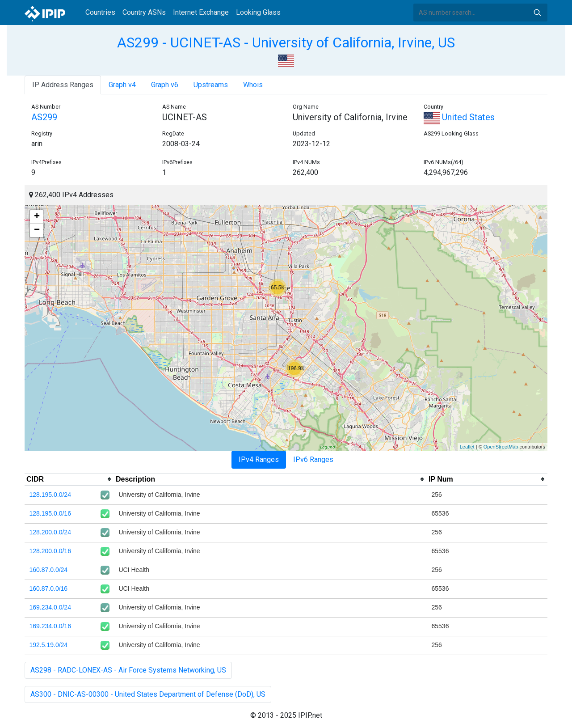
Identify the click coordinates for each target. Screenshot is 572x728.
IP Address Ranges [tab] (63, 85)
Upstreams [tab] (211, 85)
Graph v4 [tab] (122, 85)
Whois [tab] (253, 85)
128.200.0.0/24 (50, 532)
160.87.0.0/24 (49, 570)
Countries (100, 12)
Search (537, 13)
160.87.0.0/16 (49, 588)
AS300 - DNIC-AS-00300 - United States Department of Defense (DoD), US (148, 694)
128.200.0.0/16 (50, 551)
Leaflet (467, 447)
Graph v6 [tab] (165, 85)
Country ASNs (144, 12)
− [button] (37, 230)
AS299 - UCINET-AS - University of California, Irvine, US (286, 42)
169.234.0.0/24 (50, 607)
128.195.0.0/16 (50, 513)
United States (459, 117)
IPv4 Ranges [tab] (259, 459)
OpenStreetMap (501, 447)
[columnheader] (69, 479)
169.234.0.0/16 (50, 626)
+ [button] (37, 217)
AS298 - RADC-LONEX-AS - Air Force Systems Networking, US (128, 670)
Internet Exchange (201, 12)
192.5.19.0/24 (49, 645)
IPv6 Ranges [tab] (313, 459)
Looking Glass (258, 12)
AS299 (44, 117)
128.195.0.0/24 (50, 495)
